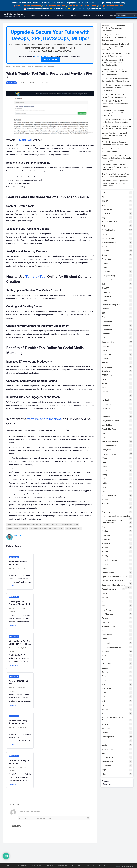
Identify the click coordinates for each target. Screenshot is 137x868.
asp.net (105, 234)
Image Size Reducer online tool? (19, 567)
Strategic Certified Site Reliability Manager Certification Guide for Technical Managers (115, 72)
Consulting (63, 866)
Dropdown (106, 371)
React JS (106, 639)
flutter (104, 396)
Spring (105, 680)
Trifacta (105, 724)
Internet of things (109, 454)
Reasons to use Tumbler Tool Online (18, 532)
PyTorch (105, 622)
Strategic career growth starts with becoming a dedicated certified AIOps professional (116, 47)
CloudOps (106, 292)
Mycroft (105, 552)
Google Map (107, 425)
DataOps (105, 338)
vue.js (104, 745)
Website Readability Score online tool (18, 726)
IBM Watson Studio (110, 446)
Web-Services (107, 749)
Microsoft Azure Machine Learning (116, 516)
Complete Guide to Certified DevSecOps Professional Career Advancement (115, 113)
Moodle (105, 548)
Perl (104, 602)
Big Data (105, 251)
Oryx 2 (105, 593)
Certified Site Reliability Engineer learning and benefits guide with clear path (115, 104)
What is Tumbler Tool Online (74, 532)
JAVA (104, 462)
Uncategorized (108, 737)
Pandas (105, 597)
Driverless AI (107, 367)
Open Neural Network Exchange (115, 577)
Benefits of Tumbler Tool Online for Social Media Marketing (24, 528)
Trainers (50, 866)
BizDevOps (106, 259)
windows (106, 753)
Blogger (105, 263)
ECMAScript (107, 375)
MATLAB (106, 504)
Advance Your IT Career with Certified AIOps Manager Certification (113, 28)
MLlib (104, 527)
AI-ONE (105, 201)
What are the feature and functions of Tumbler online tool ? (47, 532)
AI (103, 197)
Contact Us (37, 866)
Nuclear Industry (109, 572)
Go (103, 412)
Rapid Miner (107, 635)
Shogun (105, 676)
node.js (105, 564)
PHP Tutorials (108, 614)
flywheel (105, 400)
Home (9, 67)
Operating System (109, 589)
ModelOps (106, 539)
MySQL (105, 556)
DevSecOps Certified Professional (83, 6)
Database (106, 334)
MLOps (105, 531)
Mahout (105, 499)
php (103, 606)
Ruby (104, 655)
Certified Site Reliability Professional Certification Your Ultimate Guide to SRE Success (117, 88)
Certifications (22, 866)
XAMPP (105, 770)
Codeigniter (107, 296)
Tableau (105, 709)
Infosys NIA (107, 450)
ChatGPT (106, 288)
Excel (104, 379)
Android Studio (108, 213)
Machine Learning (109, 495)
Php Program (107, 610)
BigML (105, 255)
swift (104, 701)
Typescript (106, 728)
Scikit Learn (107, 664)
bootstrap (106, 271)
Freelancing (77, 866)
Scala (104, 660)
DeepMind (106, 346)
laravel (105, 487)
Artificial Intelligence (14, 14)
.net (103, 193)
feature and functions (45, 422)
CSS (104, 313)
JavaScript (106, 466)
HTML (104, 437)
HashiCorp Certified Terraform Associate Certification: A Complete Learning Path (116, 158)
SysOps (105, 705)
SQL (104, 684)
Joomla (105, 471)
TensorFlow (107, 714)
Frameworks (107, 404)
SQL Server (106, 689)
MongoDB (106, 544)
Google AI (106, 417)
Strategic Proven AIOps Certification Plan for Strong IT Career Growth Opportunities (117, 37)
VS (103, 741)
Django (105, 359)
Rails (104, 631)
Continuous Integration (111, 305)
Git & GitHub (107, 408)
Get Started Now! (50, 60)
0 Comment (45, 83)
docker (105, 363)
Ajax (104, 205)
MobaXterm (107, 535)
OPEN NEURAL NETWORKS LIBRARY (117, 581)
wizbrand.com (16, 67)
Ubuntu (105, 733)
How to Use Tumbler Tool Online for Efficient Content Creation (61, 528)
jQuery (105, 475)
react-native (107, 643)
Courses (105, 309)
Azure (104, 247)
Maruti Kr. (22, 83)
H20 (104, 433)
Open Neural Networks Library (114, 585)
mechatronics (108, 508)
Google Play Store (109, 429)
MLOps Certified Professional (112, 6)
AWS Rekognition (109, 243)
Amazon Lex (107, 209)
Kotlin (104, 483)
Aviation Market (108, 238)
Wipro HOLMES (108, 757)
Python (105, 618)
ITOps (104, 458)
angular (105, 218)
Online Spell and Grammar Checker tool (20, 606)
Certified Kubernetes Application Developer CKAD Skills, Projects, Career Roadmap (115, 183)
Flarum (105, 392)
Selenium (106, 672)
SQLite (105, 693)
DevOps (105, 350)
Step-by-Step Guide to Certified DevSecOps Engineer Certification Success (116, 135)
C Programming (108, 276)
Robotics (106, 651)
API (103, 226)
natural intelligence (110, 560)
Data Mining (107, 321)
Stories (102, 866)
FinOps (105, 383)
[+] (50, 822)
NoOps (105, 568)
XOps (104, 774)
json (104, 479)
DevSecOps (107, 354)
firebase (105, 388)
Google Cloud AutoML (111, 421)
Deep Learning (108, 342)
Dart (104, 317)
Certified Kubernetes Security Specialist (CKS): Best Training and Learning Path (116, 167)
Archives (106, 781)
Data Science (107, 330)
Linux (104, 491)
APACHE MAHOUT (109, 222)
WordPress (106, 766)
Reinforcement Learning (112, 647)
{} (47, 822)
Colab (104, 301)
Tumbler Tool (25, 140)
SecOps (105, 668)
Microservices (108, 512)
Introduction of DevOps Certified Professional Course (20, 648)
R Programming (108, 626)
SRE (104, 697)
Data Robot (106, 325)
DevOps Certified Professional (28, 6)
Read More (14, 590)
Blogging (106, 267)
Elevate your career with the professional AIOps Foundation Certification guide (114, 63)
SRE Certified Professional (55, 6)
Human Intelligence (110, 441)
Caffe (104, 284)
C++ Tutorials (107, 280)
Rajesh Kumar (40, 57)
